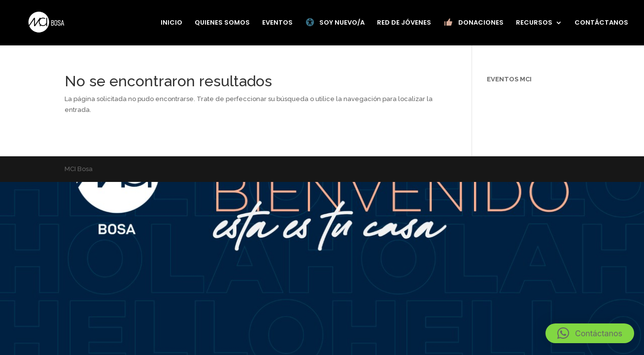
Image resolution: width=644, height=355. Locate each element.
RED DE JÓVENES (404, 23)
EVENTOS (277, 23)
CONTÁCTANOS (601, 23)
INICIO (171, 23)
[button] (590, 333)
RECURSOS (534, 23)
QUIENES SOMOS (222, 23)
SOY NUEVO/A (335, 23)
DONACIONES (474, 23)
